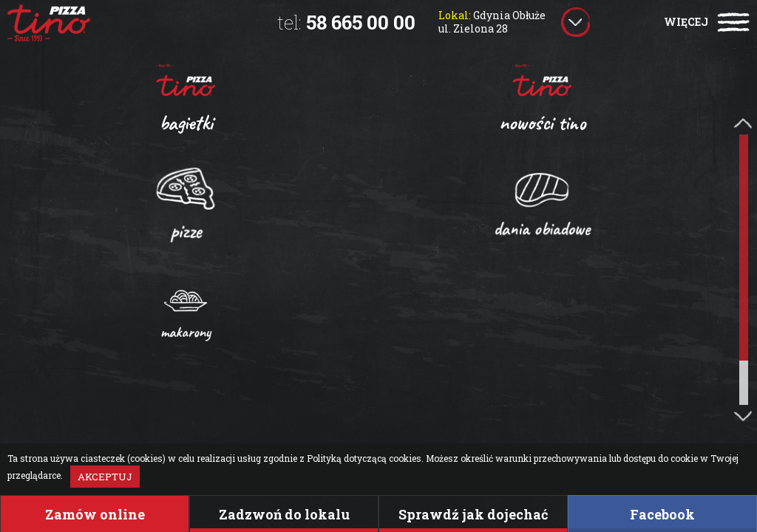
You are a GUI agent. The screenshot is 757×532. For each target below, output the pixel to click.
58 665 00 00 (346, 22)
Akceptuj (105, 477)
